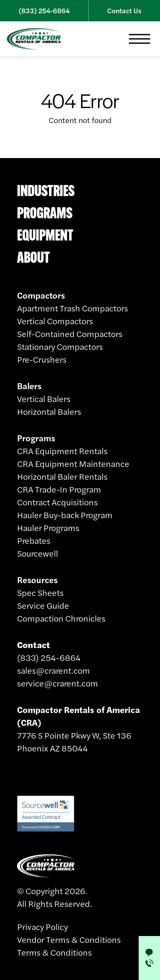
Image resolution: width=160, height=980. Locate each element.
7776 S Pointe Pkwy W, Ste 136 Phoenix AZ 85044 (79, 729)
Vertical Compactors (55, 321)
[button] (140, 39)
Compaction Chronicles (61, 618)
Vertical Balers (44, 398)
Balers (29, 386)
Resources (37, 579)
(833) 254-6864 (44, 10)
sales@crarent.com (54, 670)
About (33, 257)
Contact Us (124, 10)
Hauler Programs (48, 527)
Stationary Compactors (60, 346)
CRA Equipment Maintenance (73, 463)
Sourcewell (38, 553)
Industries (46, 191)
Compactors (41, 295)
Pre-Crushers (42, 359)
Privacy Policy (42, 926)
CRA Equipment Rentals (62, 450)
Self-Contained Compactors (70, 333)
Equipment (45, 235)
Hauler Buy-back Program (65, 515)
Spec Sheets (40, 592)
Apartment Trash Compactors (73, 308)
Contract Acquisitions (57, 502)
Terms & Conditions (54, 952)
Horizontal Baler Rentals (62, 476)
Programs (45, 213)
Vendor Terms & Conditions (69, 939)
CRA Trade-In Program (59, 489)
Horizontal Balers (49, 411)
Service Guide (43, 605)
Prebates (34, 540)
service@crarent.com (58, 683)
